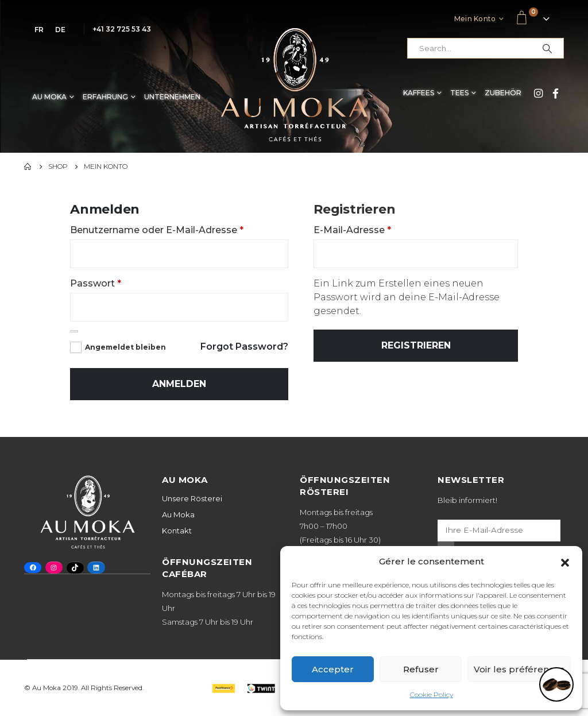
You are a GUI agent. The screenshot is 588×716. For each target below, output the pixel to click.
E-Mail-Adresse (352, 230)
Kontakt (177, 531)
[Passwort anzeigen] (74, 331)
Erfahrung (105, 97)
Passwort (96, 283)
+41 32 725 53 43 (122, 29)
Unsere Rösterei (192, 498)
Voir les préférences (519, 669)
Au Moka (49, 97)
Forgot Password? (244, 347)
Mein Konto (475, 19)
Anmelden (179, 384)
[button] (565, 562)
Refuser (421, 669)
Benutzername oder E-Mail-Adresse (157, 230)
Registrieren (416, 345)
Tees (459, 93)
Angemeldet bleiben (125, 347)
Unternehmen (172, 97)
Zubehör (503, 93)
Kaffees (419, 93)
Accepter (333, 669)
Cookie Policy (432, 694)
